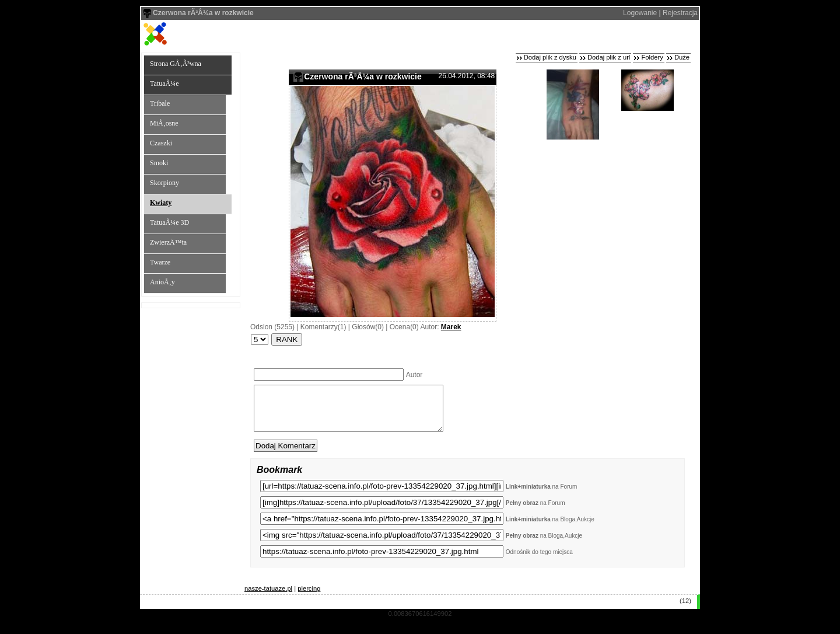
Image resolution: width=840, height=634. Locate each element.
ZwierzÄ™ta (168, 242)
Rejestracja (680, 13)
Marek (451, 327)
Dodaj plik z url (609, 57)
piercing (309, 597)
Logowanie (640, 13)
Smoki (159, 163)
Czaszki (161, 143)
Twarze (160, 262)
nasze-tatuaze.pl (268, 597)
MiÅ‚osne (164, 123)
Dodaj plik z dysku (550, 57)
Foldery (652, 57)
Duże (682, 57)
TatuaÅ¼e (164, 83)
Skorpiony (164, 183)
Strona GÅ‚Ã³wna (176, 64)
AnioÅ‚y (162, 282)
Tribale (160, 103)
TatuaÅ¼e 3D (169, 222)
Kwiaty (161, 203)
